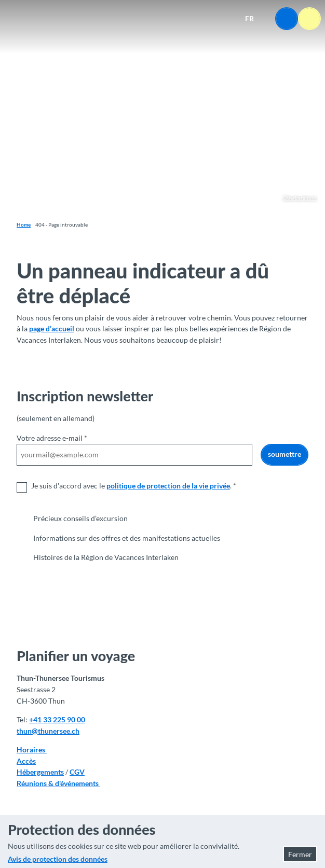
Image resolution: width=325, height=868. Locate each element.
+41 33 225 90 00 (57, 719)
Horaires (32, 750)
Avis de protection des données (58, 859)
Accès (26, 760)
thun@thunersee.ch (48, 731)
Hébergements (40, 772)
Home (24, 225)
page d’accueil (52, 328)
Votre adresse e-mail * (52, 438)
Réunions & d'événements (58, 783)
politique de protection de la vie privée (168, 485)
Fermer (300, 854)
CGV (77, 772)
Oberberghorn (300, 198)
